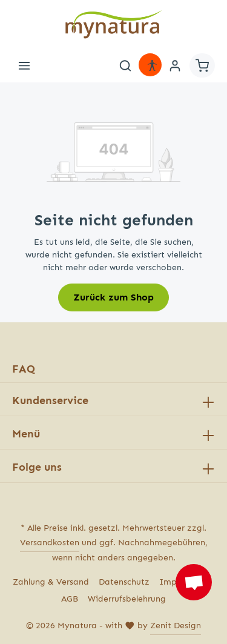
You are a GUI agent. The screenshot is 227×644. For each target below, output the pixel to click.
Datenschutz (124, 582)
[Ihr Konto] (175, 65)
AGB (70, 599)
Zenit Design (176, 626)
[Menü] (24, 65)
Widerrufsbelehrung (127, 599)
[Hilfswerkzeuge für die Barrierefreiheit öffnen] (152, 65)
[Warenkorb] (202, 65)
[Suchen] (125, 65)
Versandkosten (50, 543)
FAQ (24, 369)
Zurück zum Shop (113, 297)
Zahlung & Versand (51, 582)
